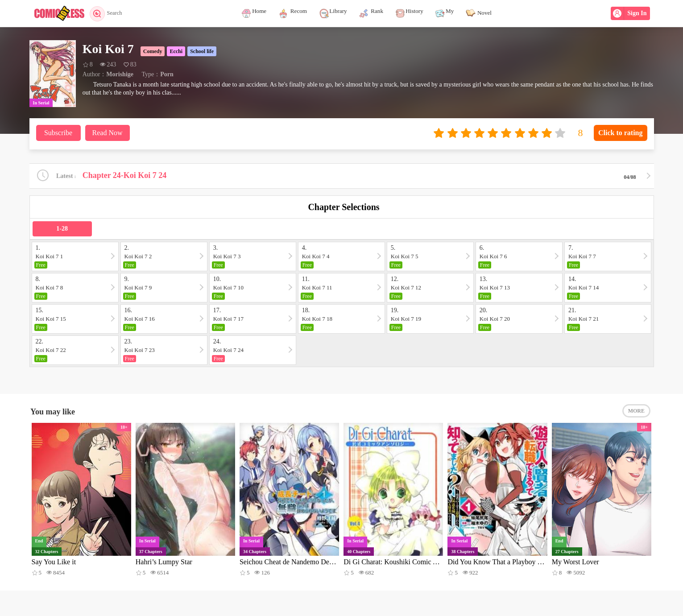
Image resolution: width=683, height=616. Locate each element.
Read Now (108, 133)
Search (109, 13)
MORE (636, 413)
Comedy (153, 51)
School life (202, 51)
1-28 (62, 229)
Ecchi (176, 51)
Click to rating (621, 133)
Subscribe (58, 133)
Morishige (120, 74)
